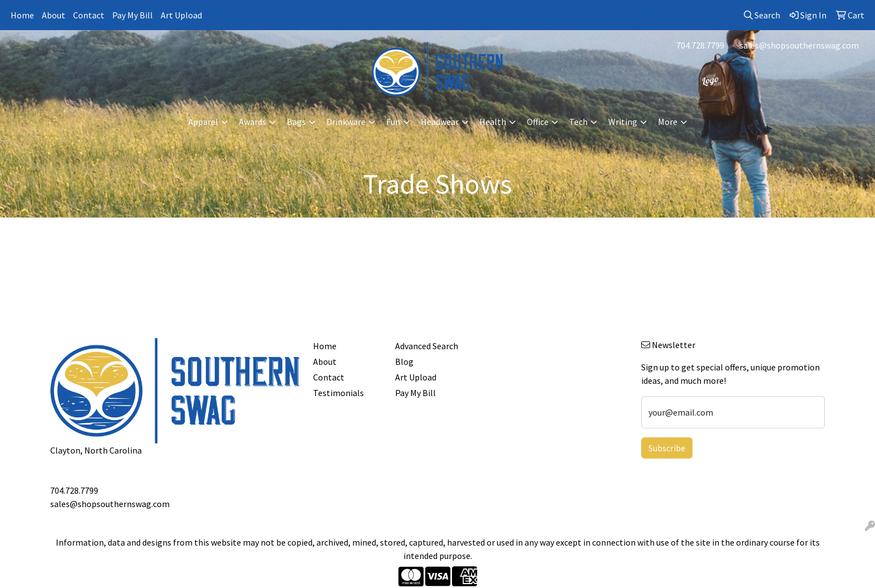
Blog (404, 362)
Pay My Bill (133, 15)
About (54, 15)
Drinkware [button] (346, 122)
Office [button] (538, 122)
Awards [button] (253, 122)
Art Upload (181, 15)
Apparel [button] (203, 122)
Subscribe (667, 448)
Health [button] (493, 122)
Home (22, 15)
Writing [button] (623, 122)
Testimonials (338, 393)
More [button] (668, 122)
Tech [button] (578, 122)
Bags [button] (296, 122)
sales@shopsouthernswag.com (799, 45)
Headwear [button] (440, 122)
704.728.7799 (700, 45)
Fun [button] (393, 122)
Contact (89, 15)
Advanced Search (427, 346)
